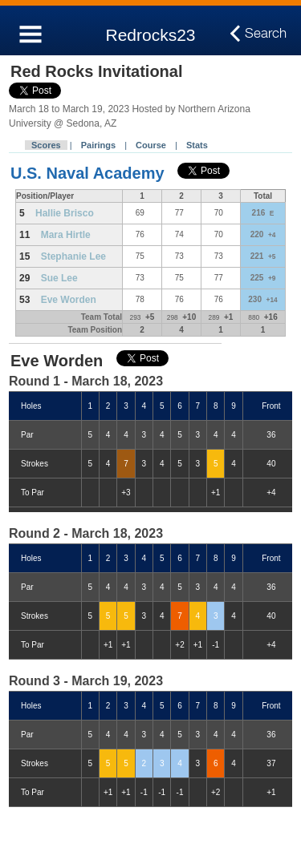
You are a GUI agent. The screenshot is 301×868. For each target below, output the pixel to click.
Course (151, 145)
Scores (46, 145)
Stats (197, 145)
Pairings (98, 145)
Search (266, 34)
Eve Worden (69, 300)
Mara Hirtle (66, 235)
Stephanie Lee (73, 256)
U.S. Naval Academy (87, 173)
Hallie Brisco (65, 213)
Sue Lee (59, 278)
